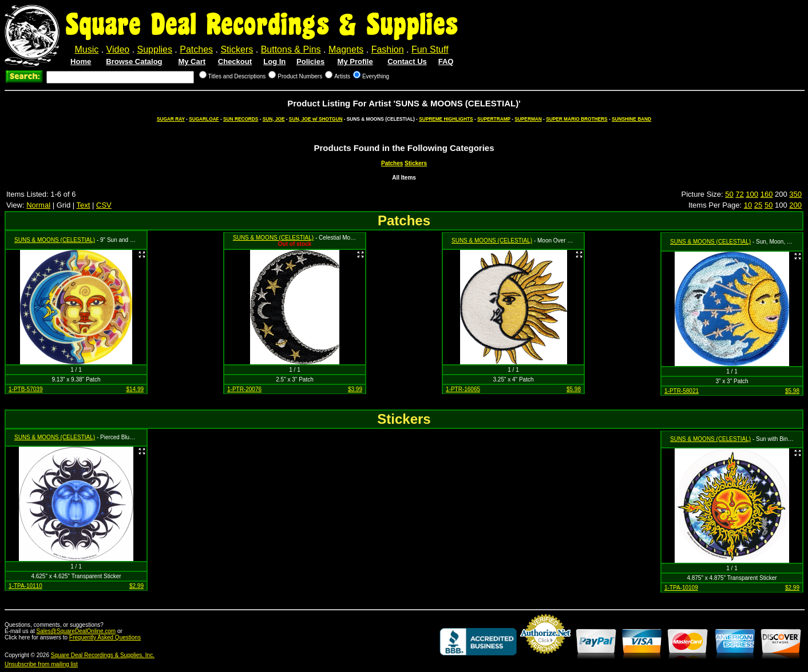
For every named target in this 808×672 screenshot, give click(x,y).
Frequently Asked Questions (105, 637)
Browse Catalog (134, 61)
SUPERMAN (528, 119)
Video (118, 49)
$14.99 (135, 389)
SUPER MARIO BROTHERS (577, 119)
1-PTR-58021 (682, 391)
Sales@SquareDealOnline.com (76, 631)
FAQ (446, 61)
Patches (196, 49)
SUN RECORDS (241, 119)
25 (758, 205)
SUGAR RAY (171, 119)
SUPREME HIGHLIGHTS (446, 119)
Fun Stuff (430, 49)
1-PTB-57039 (25, 389)
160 (767, 194)
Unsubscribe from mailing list (41, 664)
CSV (104, 205)
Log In (274, 61)
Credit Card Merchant (545, 658)
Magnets (346, 49)
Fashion (388, 49)
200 (795, 205)
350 (795, 194)
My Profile (355, 61)
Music (86, 49)
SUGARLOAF (204, 119)
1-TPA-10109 (681, 588)
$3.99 (355, 389)
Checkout (235, 61)
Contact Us (407, 61)
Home (81, 61)
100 (752, 194)
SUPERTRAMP (494, 119)
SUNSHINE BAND (631, 119)
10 (748, 205)
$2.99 (136, 586)
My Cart (192, 61)
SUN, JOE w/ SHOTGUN (316, 119)
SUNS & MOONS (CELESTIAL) (55, 240)
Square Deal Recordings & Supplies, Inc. (103, 655)
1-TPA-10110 (25, 586)
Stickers (237, 49)
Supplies (155, 49)
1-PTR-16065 (463, 389)
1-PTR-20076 (244, 389)
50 (729, 194)
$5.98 (574, 389)
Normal (38, 205)
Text (84, 205)
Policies (310, 61)
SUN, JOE (274, 119)
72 (739, 194)
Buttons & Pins (291, 49)
